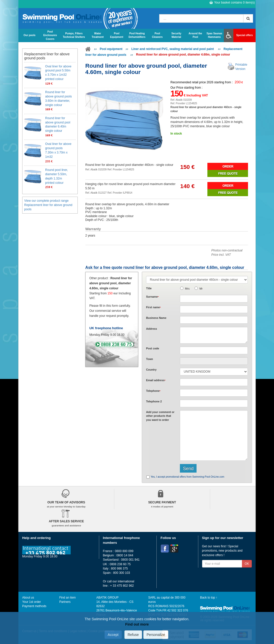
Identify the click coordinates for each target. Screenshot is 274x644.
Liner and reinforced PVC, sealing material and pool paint (173, 49)
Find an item (67, 598)
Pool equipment (111, 49)
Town (149, 359)
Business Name (156, 318)
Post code (153, 348)
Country (151, 370)
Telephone (153, 391)
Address (152, 329)
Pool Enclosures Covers (50, 35)
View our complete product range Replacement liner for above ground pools (48, 205)
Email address (156, 380)
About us (28, 598)
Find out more (137, 624)
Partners (65, 602)
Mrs (187, 289)
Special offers (244, 35)
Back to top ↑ (209, 598)
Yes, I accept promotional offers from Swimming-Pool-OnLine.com (187, 477)
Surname (152, 297)
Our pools (29, 35)
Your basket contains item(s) (232, 3)
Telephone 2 (154, 401)
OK (247, 564)
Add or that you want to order (160, 416)
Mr (201, 289)
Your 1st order (32, 602)
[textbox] (214, 350)
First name (153, 307)
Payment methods (34, 606)
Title (149, 288)
